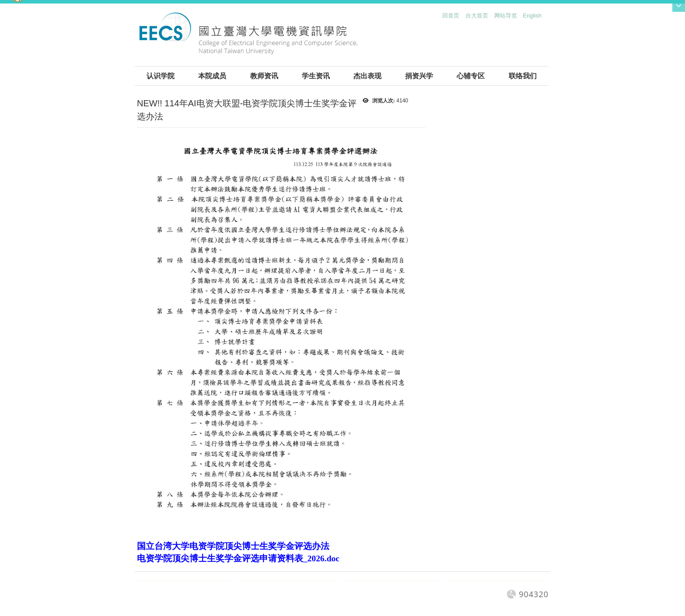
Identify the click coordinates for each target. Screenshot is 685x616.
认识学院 (161, 76)
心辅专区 (471, 76)
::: (440, 18)
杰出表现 (367, 76)
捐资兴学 (419, 76)
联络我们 (523, 76)
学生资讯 (316, 76)
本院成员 (212, 76)
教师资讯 (264, 76)
